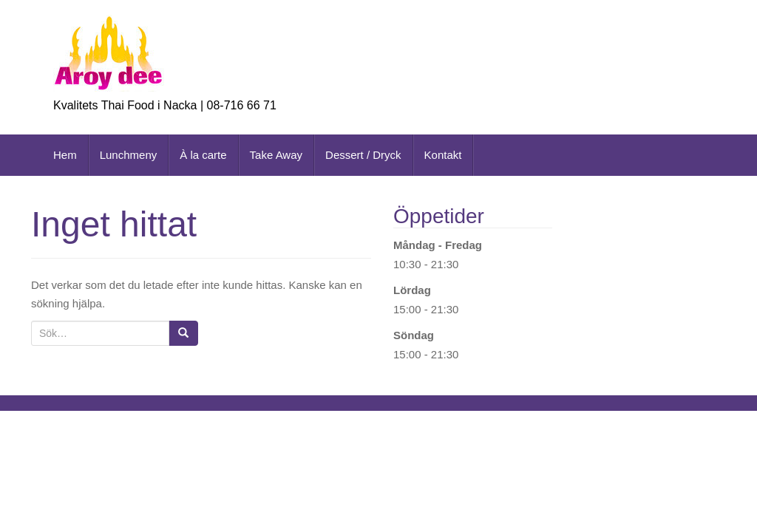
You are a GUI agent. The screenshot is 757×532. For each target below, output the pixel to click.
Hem (65, 155)
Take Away (276, 155)
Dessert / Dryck (363, 155)
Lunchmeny (129, 155)
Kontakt (443, 155)
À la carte (203, 155)
